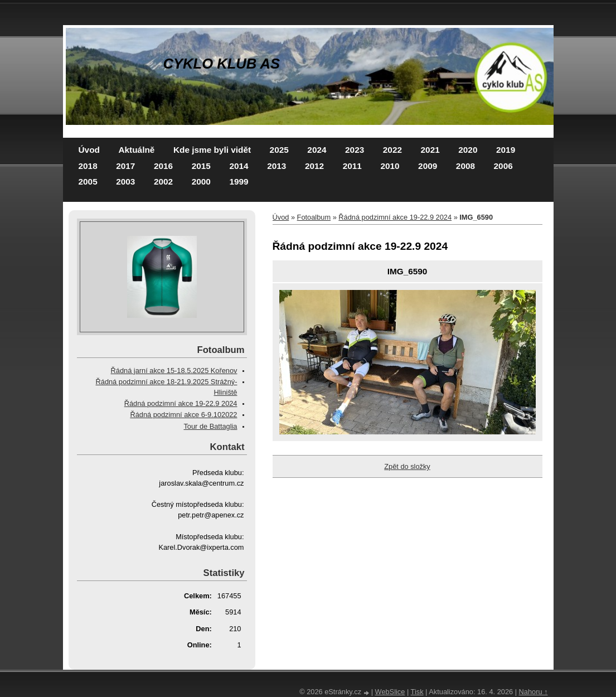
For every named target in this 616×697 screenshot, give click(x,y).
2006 (503, 166)
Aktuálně (136, 150)
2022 (392, 150)
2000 (201, 181)
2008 (465, 166)
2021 (430, 150)
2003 (125, 181)
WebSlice (390, 692)
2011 (352, 166)
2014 (239, 166)
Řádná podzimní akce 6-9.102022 (183, 415)
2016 (163, 166)
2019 (506, 150)
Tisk (417, 692)
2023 (355, 150)
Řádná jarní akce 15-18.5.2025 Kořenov (174, 371)
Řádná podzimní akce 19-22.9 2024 (395, 217)
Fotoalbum (314, 217)
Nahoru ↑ (533, 692)
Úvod (89, 150)
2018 (88, 166)
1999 (239, 181)
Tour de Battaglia (210, 426)
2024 (317, 150)
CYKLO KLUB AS (222, 64)
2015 (201, 166)
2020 (468, 150)
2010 (390, 166)
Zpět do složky (407, 466)
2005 (88, 181)
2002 (163, 181)
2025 (279, 150)
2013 (277, 166)
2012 (314, 166)
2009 (428, 166)
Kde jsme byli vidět (212, 150)
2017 (125, 166)
